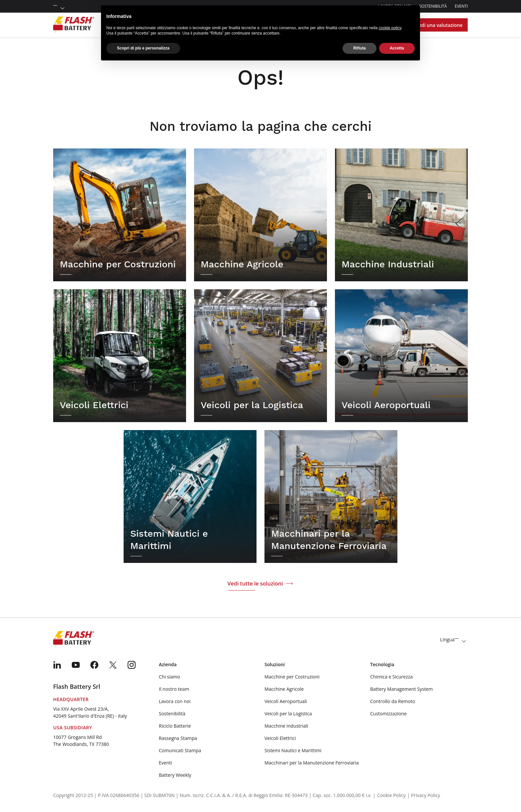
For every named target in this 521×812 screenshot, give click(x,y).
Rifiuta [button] (359, 48)
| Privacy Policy (424, 795)
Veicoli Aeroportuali (286, 701)
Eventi (462, 6)
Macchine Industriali (286, 726)
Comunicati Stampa (180, 750)
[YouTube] (76, 665)
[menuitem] (57, 665)
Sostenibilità (433, 6)
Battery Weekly (175, 775)
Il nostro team (174, 689)
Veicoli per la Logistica (288, 714)
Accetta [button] (397, 48)
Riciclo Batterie (175, 726)
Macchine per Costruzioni (292, 677)
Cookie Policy (391, 795)
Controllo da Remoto (393, 701)
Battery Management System (401, 689)
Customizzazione (388, 714)
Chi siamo (169, 677)
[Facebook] (94, 665)
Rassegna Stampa (178, 738)
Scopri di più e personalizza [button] (143, 48)
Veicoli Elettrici (280, 738)
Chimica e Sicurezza (391, 677)
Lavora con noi (175, 701)
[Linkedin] (57, 665)
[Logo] (74, 25)
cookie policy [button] (390, 28)
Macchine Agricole (284, 689)
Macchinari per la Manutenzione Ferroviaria (312, 763)
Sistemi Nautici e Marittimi (293, 750)
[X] (113, 665)
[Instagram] (132, 665)
